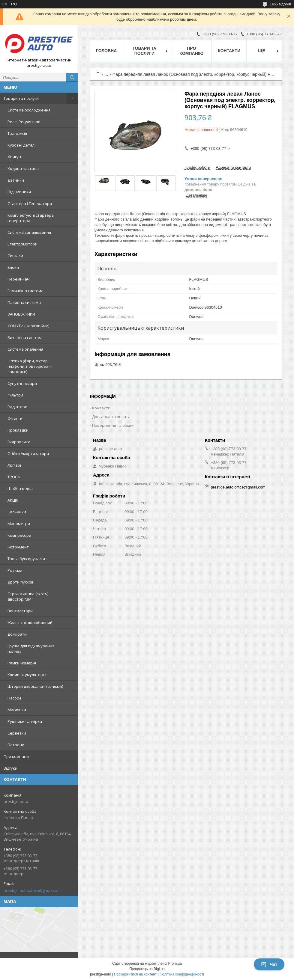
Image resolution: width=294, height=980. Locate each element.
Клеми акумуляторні (27, 675)
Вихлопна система (25, 337)
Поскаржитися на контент (135, 974)
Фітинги (15, 418)
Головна (106, 51)
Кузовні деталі (21, 145)
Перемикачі (19, 279)
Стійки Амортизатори (28, 453)
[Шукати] (72, 77)
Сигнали (15, 256)
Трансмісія (17, 133)
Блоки (13, 267)
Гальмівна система (25, 291)
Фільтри (15, 395)
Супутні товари (22, 383)
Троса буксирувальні (27, 559)
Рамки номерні (22, 663)
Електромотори (22, 244)
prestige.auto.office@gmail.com (32, 890)
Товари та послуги (21, 98)
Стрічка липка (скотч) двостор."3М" (28, 596)
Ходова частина (23, 168)
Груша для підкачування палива (31, 649)
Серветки (17, 733)
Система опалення (25, 349)
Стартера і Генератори (30, 203)
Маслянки (17, 710)
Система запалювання (29, 232)
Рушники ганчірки (25, 721)
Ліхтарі (14, 465)
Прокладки (18, 430)
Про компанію (17, 756)
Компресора (19, 535)
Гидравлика (19, 442)
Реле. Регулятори (24, 122)
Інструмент (18, 547)
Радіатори (17, 407)
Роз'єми (15, 570)
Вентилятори (20, 611)
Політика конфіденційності (182, 974)
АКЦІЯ (13, 500)
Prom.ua (175, 964)
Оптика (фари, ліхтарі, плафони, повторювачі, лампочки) (30, 366)
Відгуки (10, 768)
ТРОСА (14, 477)
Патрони (16, 745)
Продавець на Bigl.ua (147, 969)
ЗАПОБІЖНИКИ (21, 314)
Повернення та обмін (113, 425)
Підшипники (19, 192)
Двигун (14, 157)
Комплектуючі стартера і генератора (31, 218)
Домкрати (17, 634)
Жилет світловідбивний (30, 622)
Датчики (16, 180)
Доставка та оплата (111, 417)
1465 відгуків (280, 4)
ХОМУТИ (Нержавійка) (28, 326)
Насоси (14, 698)
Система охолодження (29, 110)
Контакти (229, 51)
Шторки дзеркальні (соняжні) (35, 686)
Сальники (17, 512)
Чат (269, 964)
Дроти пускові (21, 582)
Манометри (19, 524)
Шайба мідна (20, 489)
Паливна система (24, 302)
